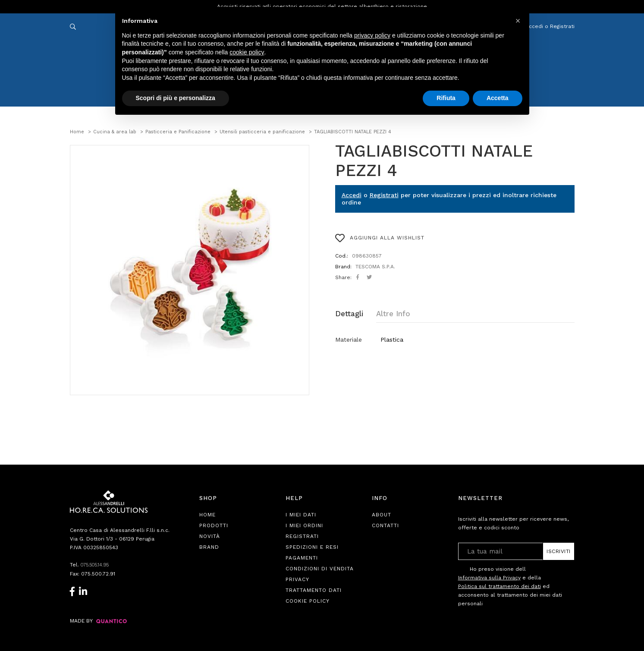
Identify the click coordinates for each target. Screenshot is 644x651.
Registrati (384, 195)
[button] (518, 21)
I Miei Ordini (304, 525)
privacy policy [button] (372, 35)
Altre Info (393, 314)
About (382, 515)
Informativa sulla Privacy (489, 578)
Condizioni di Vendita (320, 569)
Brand (209, 547)
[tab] (356, 314)
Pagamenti (302, 558)
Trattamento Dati (314, 590)
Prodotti (214, 525)
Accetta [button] (498, 98)
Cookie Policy (308, 601)
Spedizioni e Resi (312, 547)
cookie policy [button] (247, 52)
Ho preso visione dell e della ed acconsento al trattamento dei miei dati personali (510, 586)
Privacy (297, 579)
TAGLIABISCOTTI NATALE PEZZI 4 (434, 161)
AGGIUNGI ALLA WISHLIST (380, 238)
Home (207, 515)
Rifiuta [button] (446, 98)
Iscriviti (559, 551)
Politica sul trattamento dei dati (499, 586)
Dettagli (349, 314)
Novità (210, 536)
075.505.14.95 (97, 565)
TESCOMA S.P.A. (375, 267)
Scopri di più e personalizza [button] (176, 98)
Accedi (352, 195)
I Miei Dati (301, 515)
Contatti (385, 525)
